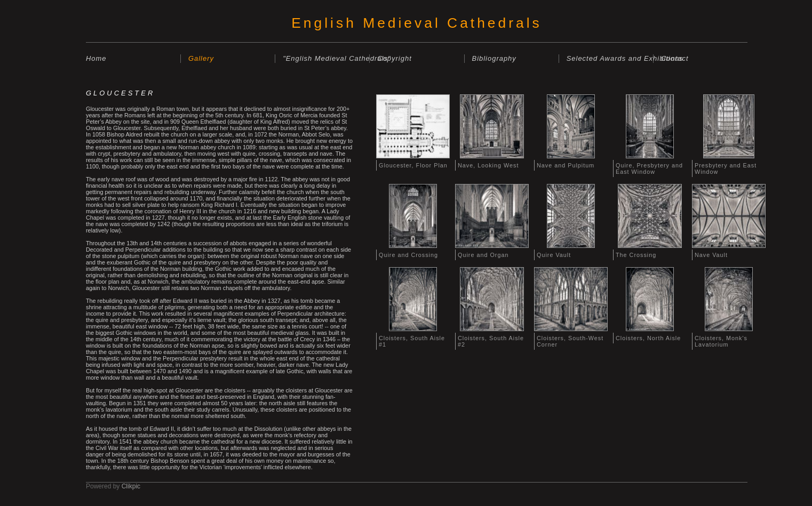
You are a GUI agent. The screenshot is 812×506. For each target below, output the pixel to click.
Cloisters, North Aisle (648, 338)
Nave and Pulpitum (566, 165)
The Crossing (636, 255)
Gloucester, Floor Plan (413, 165)
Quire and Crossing (408, 255)
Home (96, 58)
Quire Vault (554, 255)
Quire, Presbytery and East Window (649, 168)
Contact (675, 58)
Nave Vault (711, 255)
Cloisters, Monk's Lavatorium (721, 341)
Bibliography (494, 58)
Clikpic (131, 486)
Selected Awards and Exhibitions (610, 58)
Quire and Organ (483, 255)
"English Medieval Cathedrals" (326, 58)
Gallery (201, 58)
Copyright (394, 58)
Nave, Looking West (488, 165)
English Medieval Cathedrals (416, 23)
